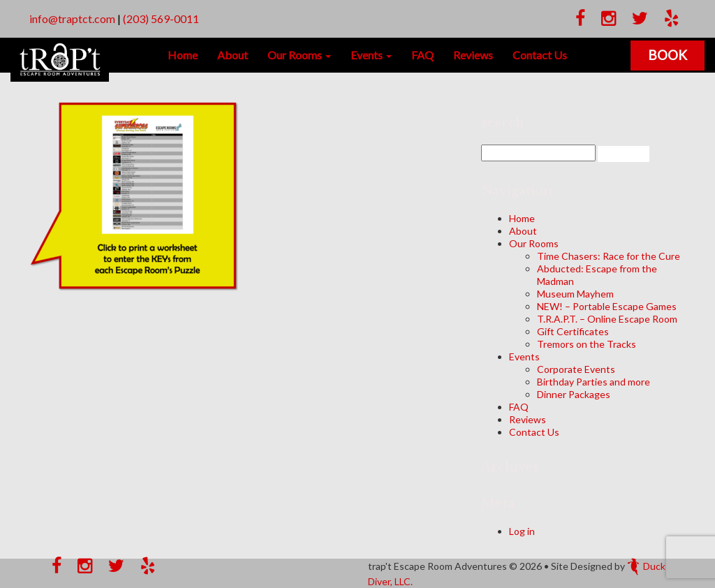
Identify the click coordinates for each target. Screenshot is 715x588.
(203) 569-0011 (161, 19)
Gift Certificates (573, 331)
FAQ (422, 55)
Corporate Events (576, 369)
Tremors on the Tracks (587, 344)
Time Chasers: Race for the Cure (609, 256)
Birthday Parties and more (594, 382)
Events (371, 55)
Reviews (473, 55)
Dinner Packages (574, 394)
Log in (522, 531)
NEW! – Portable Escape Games (607, 306)
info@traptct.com (72, 19)
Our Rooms (299, 55)
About (233, 55)
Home (183, 55)
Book (668, 55)
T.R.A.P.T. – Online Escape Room (607, 319)
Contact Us (540, 55)
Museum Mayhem (575, 294)
